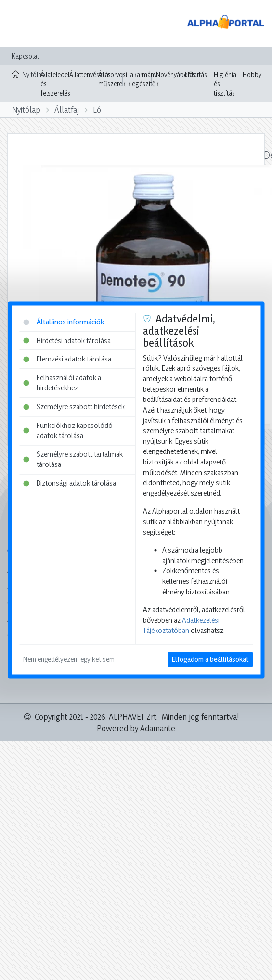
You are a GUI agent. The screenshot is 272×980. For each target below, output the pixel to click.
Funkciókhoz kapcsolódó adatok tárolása (68, 431)
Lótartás (196, 74)
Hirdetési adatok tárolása (67, 341)
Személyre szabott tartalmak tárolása (73, 459)
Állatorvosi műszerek (113, 79)
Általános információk (64, 322)
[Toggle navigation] (21, 24)
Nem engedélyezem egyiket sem (69, 660)
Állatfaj (67, 110)
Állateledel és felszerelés (55, 84)
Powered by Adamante (136, 728)
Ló (97, 110)
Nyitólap (24, 74)
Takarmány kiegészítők (143, 79)
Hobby (252, 74)
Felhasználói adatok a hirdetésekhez (62, 383)
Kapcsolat (25, 56)
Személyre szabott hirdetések (74, 407)
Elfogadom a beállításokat (210, 660)
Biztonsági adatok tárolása (70, 484)
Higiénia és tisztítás (225, 84)
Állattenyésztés (90, 74)
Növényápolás (176, 74)
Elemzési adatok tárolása (67, 359)
